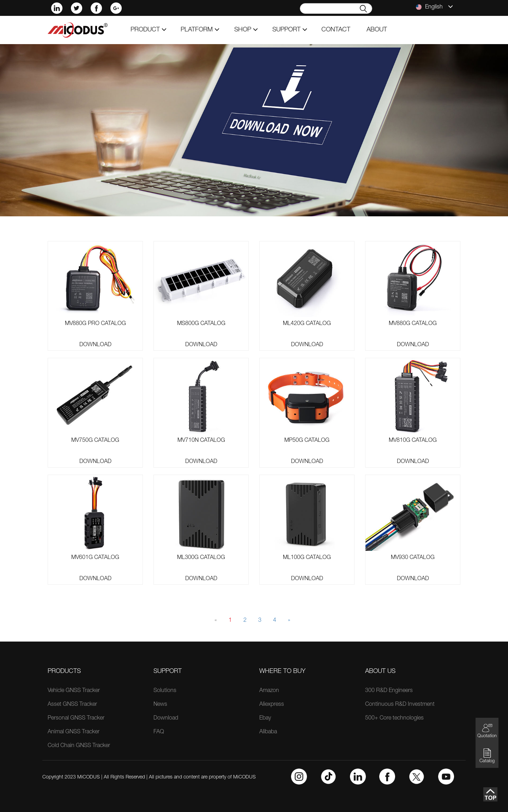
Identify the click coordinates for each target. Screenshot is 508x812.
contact (336, 30)
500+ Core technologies (394, 718)
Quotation (487, 731)
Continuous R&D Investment (400, 705)
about (377, 30)
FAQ (159, 732)
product (149, 30)
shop (246, 30)
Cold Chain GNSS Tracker (79, 746)
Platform (200, 30)
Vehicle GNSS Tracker (74, 691)
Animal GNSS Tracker (74, 732)
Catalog (487, 756)
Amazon (269, 691)
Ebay (265, 718)
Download (95, 345)
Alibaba (268, 732)
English (434, 7)
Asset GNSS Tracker (72, 705)
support (290, 30)
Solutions (165, 691)
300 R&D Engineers (389, 691)
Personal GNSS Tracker (76, 718)
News (160, 705)
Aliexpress (272, 705)
